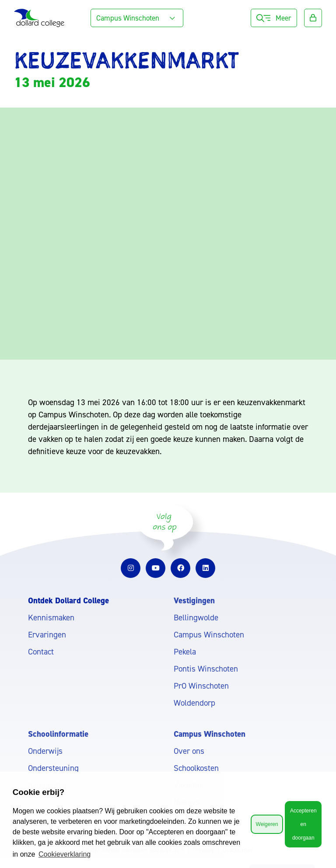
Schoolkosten (196, 768)
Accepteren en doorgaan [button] (303, 824)
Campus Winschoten (209, 635)
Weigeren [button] (267, 824)
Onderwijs (45, 751)
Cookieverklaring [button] (65, 854)
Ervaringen (47, 635)
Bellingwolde (196, 618)
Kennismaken (51, 618)
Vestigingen (194, 600)
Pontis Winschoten (206, 669)
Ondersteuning (53, 768)
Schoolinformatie (58, 734)
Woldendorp (194, 703)
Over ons (189, 751)
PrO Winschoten (201, 686)
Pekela (185, 652)
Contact (41, 652)
